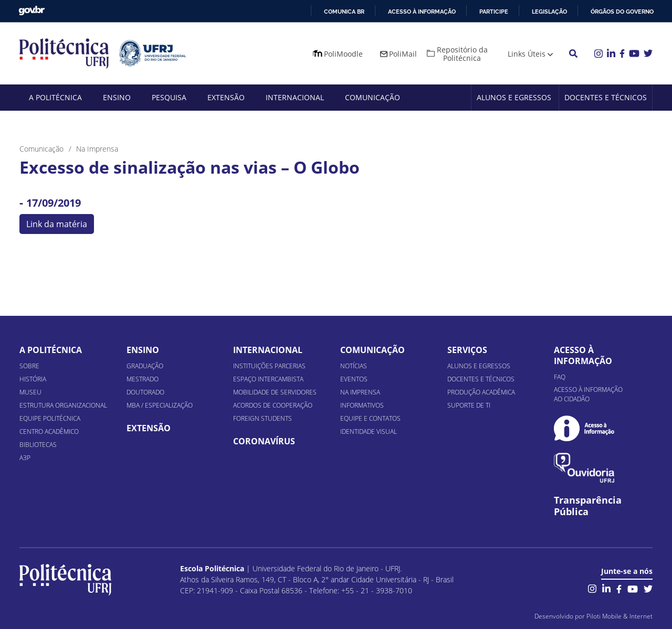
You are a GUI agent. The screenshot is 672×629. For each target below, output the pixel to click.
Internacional (295, 97)
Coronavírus (264, 441)
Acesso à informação (422, 12)
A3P (25, 458)
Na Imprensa (360, 392)
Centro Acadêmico (49, 431)
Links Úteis (527, 54)
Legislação (549, 12)
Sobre (29, 366)
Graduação (145, 366)
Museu (30, 392)
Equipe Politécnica (50, 418)
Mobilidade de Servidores (275, 392)
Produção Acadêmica (481, 392)
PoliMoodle (343, 54)
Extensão (226, 97)
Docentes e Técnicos (606, 97)
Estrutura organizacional (63, 405)
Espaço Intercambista (268, 379)
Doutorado (145, 392)
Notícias (354, 366)
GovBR (31, 11)
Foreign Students (262, 418)
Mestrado (143, 379)
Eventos (354, 379)
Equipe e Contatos (370, 418)
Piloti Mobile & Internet (619, 616)
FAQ (560, 377)
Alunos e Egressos (514, 97)
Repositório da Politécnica (462, 54)
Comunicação (372, 97)
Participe (494, 12)
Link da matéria (57, 224)
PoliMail (403, 54)
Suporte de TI (469, 405)
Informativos (362, 405)
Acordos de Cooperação (273, 405)
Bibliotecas (38, 445)
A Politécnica (55, 97)
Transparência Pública (588, 506)
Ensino (117, 97)
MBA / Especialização (160, 405)
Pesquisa (169, 97)
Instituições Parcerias (269, 366)
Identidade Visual (369, 431)
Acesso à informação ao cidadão (588, 394)
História (33, 379)
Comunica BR (344, 12)
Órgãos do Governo (622, 12)
